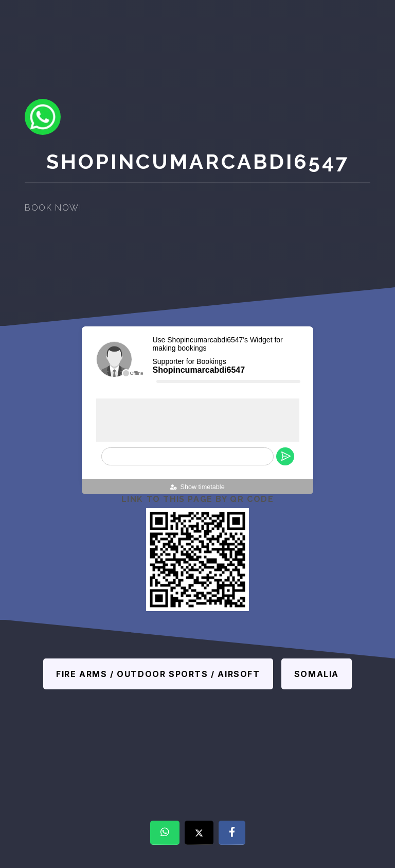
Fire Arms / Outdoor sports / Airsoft (158, 674)
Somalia (317, 674)
